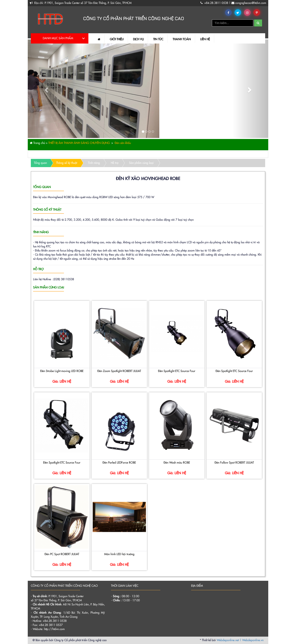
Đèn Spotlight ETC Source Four (177, 371)
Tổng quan (40, 163)
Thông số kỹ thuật (67, 163)
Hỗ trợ (115, 163)
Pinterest (257, 13)
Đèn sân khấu (122, 143)
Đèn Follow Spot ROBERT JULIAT (234, 463)
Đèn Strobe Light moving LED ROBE (62, 371)
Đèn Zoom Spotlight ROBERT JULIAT (119, 371)
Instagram (248, 13)
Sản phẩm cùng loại (141, 163)
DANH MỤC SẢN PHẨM (58, 38)
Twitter (239, 13)
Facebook (229, 13)
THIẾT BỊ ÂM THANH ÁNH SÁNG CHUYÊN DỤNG (79, 143)
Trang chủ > (39, 143)
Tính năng (94, 163)
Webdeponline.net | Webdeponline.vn (240, 640)
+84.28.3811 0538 (217, 3)
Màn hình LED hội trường (119, 554)
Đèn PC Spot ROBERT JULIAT (62, 554)
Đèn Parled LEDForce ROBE (119, 463)
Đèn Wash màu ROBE (177, 463)
